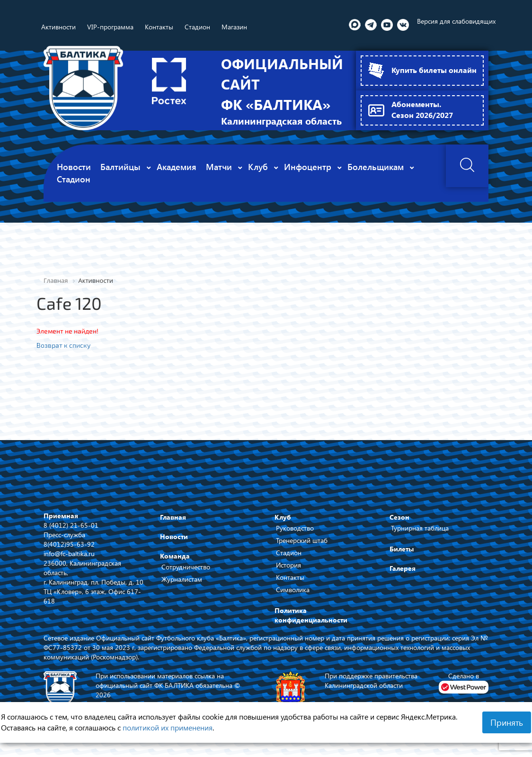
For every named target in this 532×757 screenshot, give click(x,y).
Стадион (289, 560)
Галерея (403, 576)
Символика (293, 597)
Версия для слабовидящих (456, 21)
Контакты (290, 585)
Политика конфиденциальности (311, 623)
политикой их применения (168, 727)
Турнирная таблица (420, 536)
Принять (507, 722)
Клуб (283, 525)
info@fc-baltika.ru (69, 561)
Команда (175, 563)
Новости (174, 544)
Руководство (295, 536)
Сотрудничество (186, 574)
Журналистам (182, 587)
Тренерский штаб (302, 548)
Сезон (399, 525)
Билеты (402, 556)
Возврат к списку (63, 353)
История (288, 572)
